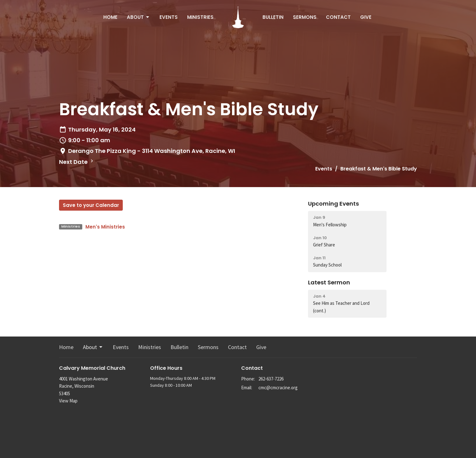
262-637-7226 (271, 379)
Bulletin (273, 17)
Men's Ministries (105, 227)
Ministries (200, 17)
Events (169, 17)
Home (110, 17)
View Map (68, 401)
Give (366, 17)
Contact (338, 17)
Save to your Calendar (91, 205)
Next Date (77, 162)
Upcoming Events (333, 204)
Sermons (305, 17)
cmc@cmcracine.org (278, 388)
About (138, 17)
